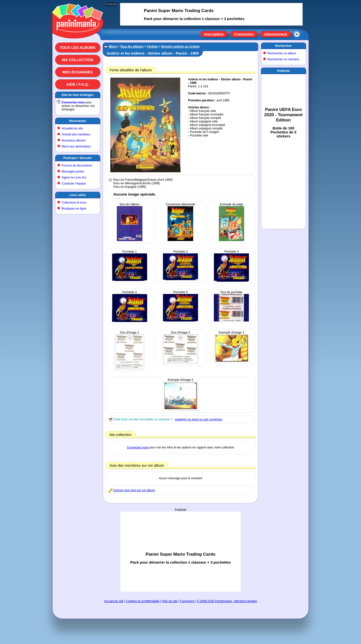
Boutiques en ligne (74, 209)
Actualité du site (72, 128)
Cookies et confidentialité (143, 601)
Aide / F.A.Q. (78, 84)
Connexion (244, 34)
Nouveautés (77, 121)
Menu (113, 47)
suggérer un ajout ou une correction (198, 419)
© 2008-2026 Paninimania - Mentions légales (227, 601)
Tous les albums (78, 47)
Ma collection (77, 60)
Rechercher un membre (283, 59)
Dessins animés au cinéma (180, 47)
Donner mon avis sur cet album (134, 490)
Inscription (214, 34)
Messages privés (73, 172)
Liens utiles (77, 195)
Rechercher (283, 46)
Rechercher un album (282, 53)
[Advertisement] (180, 552)
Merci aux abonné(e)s (76, 146)
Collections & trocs (74, 203)
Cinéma (152, 47)
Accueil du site (114, 601)
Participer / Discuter (78, 158)
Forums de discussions (77, 166)
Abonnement (276, 34)
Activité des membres (76, 134)
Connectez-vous (73, 102)
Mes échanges (78, 72)
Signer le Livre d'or (74, 178)
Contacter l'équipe (74, 184)
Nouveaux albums (74, 140)
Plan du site (170, 601)
